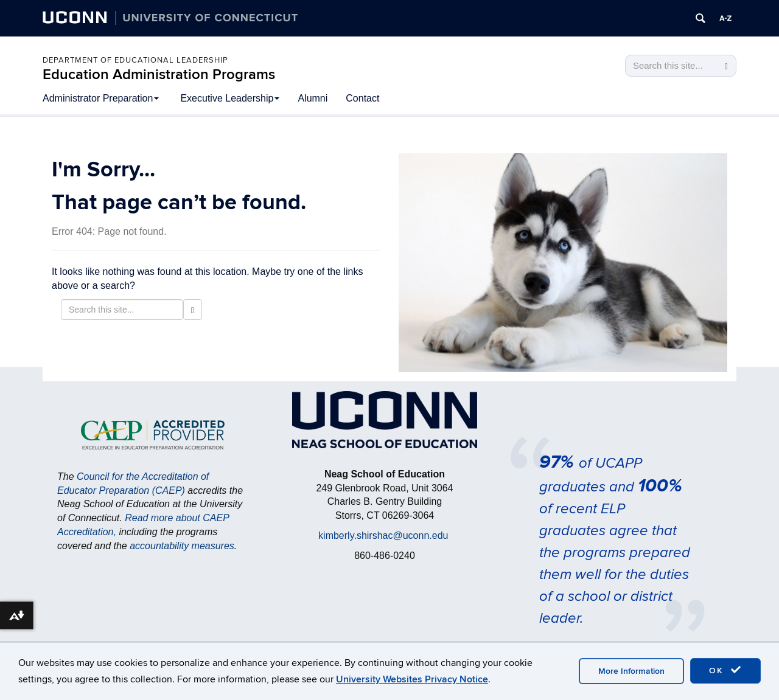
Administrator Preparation (101, 98)
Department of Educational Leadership (135, 60)
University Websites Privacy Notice (412, 679)
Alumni (313, 98)
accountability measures (182, 546)
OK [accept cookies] (725, 670)
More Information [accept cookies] (631, 671)
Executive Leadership (230, 98)
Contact (362, 98)
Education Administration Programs (159, 75)
